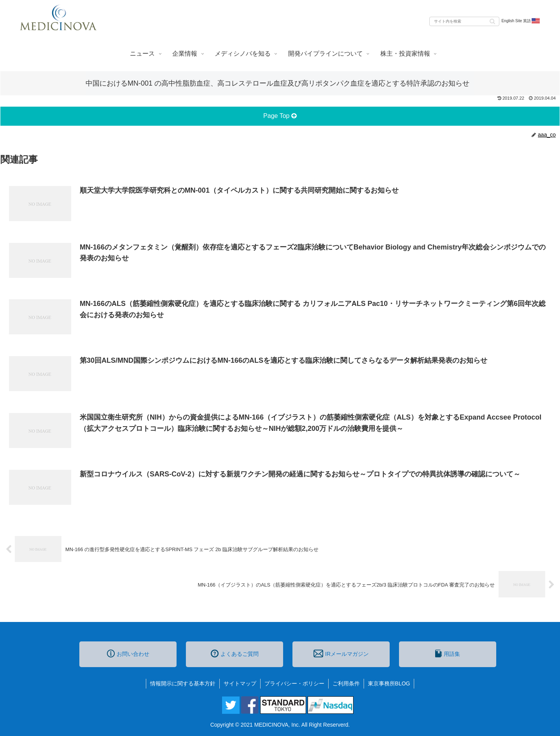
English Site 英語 (521, 21)
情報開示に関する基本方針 (183, 683)
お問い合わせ (128, 653)
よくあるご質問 (235, 653)
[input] (464, 21)
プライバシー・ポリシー (294, 683)
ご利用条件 (346, 683)
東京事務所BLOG (389, 683)
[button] (492, 21)
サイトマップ (240, 683)
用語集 (448, 653)
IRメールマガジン (341, 653)
